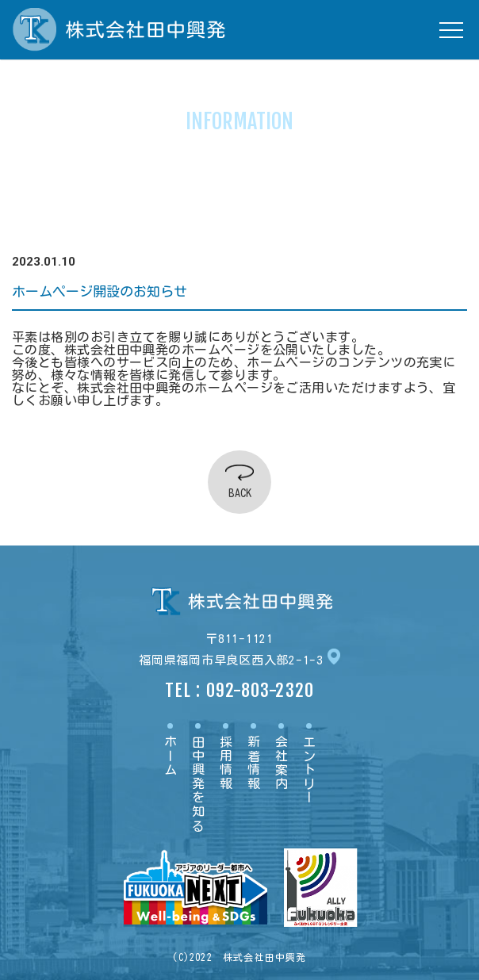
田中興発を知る (198, 784)
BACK (240, 493)
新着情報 (254, 763)
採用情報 (226, 763)
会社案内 (282, 763)
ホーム (171, 756)
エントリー (309, 770)
